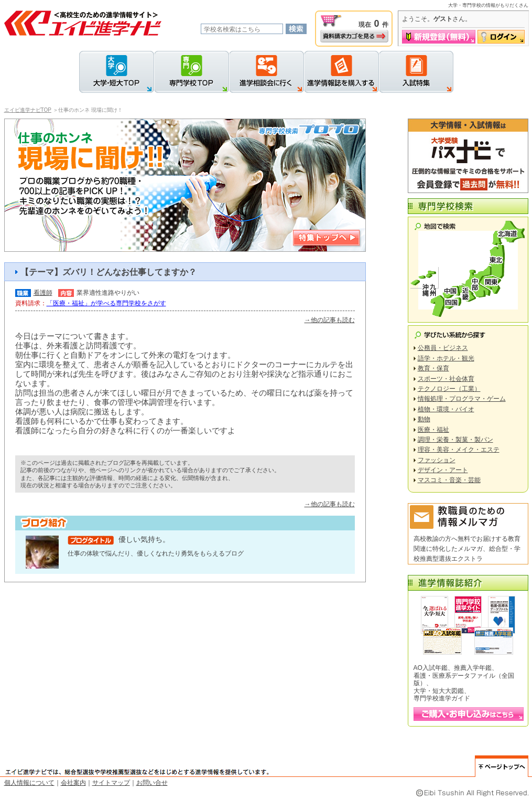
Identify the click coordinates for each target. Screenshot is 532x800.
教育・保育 (433, 368)
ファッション (437, 460)
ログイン (501, 37)
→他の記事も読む (330, 320)
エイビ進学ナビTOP (28, 110)
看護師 (43, 293)
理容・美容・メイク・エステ (459, 450)
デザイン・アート (443, 470)
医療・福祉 (433, 430)
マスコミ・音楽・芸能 (449, 480)
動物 (424, 419)
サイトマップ (111, 783)
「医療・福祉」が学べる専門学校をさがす (106, 303)
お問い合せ (152, 783)
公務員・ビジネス (443, 348)
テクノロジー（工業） (449, 389)
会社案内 (73, 783)
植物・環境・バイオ (446, 409)
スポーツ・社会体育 (446, 379)
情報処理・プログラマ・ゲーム (462, 399)
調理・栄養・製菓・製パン (455, 440)
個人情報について (29, 783)
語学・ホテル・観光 (446, 358)
